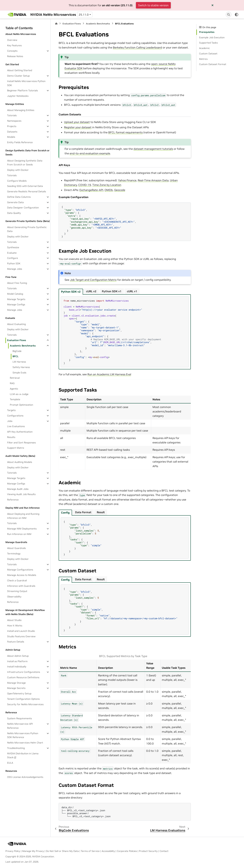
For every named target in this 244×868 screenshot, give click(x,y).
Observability (14, 597)
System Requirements (19, 718)
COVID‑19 (85, 185)
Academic (204, 48)
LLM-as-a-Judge (19, 394)
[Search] (229, 15)
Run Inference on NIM (19, 534)
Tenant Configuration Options (23, 699)
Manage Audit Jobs (18, 489)
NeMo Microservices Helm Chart (25, 743)
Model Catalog (15, 294)
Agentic (14, 389)
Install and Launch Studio (21, 631)
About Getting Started (20, 70)
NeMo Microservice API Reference (20, 726)
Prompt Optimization (21, 405)
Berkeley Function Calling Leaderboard (137, 47)
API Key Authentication (20, 432)
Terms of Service (90, 851)
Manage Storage (16, 683)
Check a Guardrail (17, 580)
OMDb (109, 190)
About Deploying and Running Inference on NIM (23, 516)
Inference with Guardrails (21, 586)
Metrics (203, 59)
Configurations (15, 416)
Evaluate (12, 253)
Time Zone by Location (107, 185)
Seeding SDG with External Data (25, 186)
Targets (11, 410)
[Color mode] (237, 15)
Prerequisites (207, 32)
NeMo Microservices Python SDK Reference (23, 735)
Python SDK (14, 263)
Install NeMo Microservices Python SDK (26, 83)
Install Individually (17, 667)
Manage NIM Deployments (22, 529)
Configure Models (17, 181)
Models (11, 137)
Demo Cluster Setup (18, 76)
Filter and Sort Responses (21, 443)
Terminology (14, 554)
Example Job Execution (212, 37)
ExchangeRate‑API (91, 190)
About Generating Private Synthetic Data (27, 229)
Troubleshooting (16, 748)
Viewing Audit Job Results (21, 494)
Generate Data (15, 202)
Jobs (10, 421)
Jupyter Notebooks (18, 96)
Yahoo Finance (127, 180)
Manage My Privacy (33, 851)
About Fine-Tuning (17, 283)
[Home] (56, 24)
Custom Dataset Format (213, 64)
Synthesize (13, 247)
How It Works (15, 626)
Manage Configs (16, 304)
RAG (12, 383)
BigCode (17, 351)
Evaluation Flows (17, 340)
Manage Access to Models (22, 575)
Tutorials (12, 115)
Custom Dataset (208, 54)
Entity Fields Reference (20, 142)
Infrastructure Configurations (24, 672)
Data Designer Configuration (23, 208)
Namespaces (14, 121)
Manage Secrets (16, 688)
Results (11, 437)
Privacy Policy (13, 851)
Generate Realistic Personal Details (27, 191)
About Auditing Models (20, 462)
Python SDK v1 (112, 291)
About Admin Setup (18, 656)
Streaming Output (17, 591)
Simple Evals (19, 373)
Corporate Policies (127, 851)
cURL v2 (91, 291)
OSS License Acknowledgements (25, 777)
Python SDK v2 (71, 292)
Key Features (14, 45)
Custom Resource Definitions (23, 677)
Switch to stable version (153, 5)
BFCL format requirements (125, 132)
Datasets (12, 132)
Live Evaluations (16, 426)
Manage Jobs (15, 269)
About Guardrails (16, 548)
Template (15, 399)
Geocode (120, 190)
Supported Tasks (208, 43)
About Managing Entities (21, 110)
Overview (12, 40)
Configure (13, 258)
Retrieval (15, 378)
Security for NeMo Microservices (25, 704)
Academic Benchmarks (23, 346)
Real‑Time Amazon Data (153, 180)
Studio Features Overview (21, 636)
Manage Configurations (20, 570)
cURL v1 (132, 291)
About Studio (14, 620)
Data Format (83, 512)
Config (65, 513)
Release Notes (15, 56)
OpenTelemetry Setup (19, 693)
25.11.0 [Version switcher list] (84, 15)
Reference (13, 500)
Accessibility (108, 851)
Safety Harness (21, 367)
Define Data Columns (19, 197)
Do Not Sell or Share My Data (62, 851)
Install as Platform (17, 661)
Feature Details (16, 642)
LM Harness (19, 362)
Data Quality (14, 213)
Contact (164, 851)
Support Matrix (16, 448)
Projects (12, 126)
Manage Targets (16, 299)
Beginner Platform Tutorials (22, 90)
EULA (10, 763)
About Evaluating (16, 324)
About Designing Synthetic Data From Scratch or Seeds (25, 163)
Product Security (148, 851)
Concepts (12, 51)
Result (101, 512)
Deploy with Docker (18, 170)
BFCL (16, 356)
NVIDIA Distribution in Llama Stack (23, 755)
